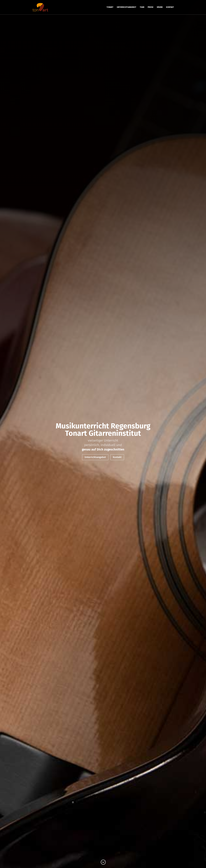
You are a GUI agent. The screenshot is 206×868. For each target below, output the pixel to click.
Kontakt (117, 457)
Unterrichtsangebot (95, 457)
